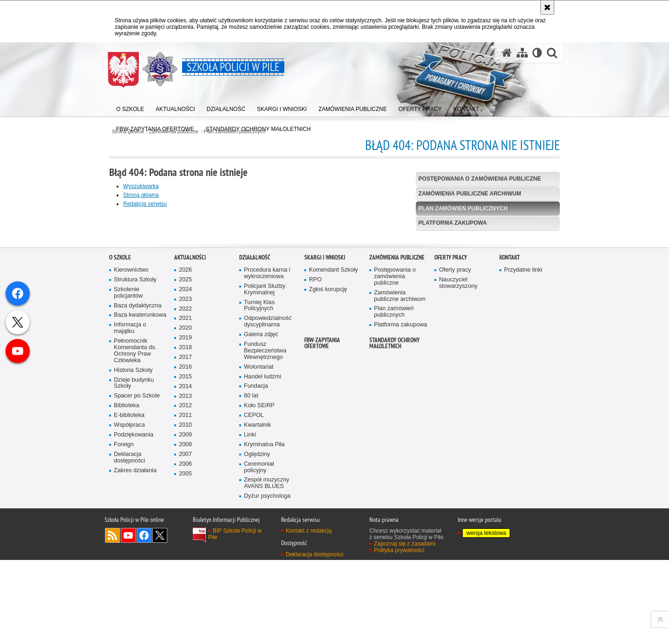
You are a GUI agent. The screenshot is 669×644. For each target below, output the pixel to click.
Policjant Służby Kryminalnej (265, 480)
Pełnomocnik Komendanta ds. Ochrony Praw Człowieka (135, 542)
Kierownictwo (131, 461)
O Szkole (120, 448)
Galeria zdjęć (261, 526)
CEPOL (254, 607)
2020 (185, 519)
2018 (185, 539)
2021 (185, 510)
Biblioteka (127, 597)
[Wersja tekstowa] (537, 53)
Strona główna (141, 195)
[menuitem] (130, 107)
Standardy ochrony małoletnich (394, 534)
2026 (185, 461)
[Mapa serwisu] (522, 53)
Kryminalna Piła (264, 635)
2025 (185, 471)
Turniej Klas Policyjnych (259, 497)
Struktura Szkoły (135, 471)
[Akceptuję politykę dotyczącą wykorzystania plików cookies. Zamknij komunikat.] (547, 7)
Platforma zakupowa (453, 223)
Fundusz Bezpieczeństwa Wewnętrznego (265, 542)
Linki (250, 626)
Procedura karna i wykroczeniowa (267, 464)
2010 (185, 616)
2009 (185, 626)
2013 (185, 587)
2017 (185, 548)
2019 (185, 529)
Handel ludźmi (262, 568)
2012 (185, 597)
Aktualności (190, 448)
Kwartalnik (257, 616)
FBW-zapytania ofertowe (322, 534)
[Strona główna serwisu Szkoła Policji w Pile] (507, 53)
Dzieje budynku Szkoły (134, 574)
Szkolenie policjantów (128, 484)
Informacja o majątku (130, 519)
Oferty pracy (451, 448)
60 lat (251, 587)
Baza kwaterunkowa (140, 506)
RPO (315, 471)
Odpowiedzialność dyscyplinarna (268, 513)
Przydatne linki (523, 461)
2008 (185, 635)
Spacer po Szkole (137, 587)
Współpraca (129, 616)
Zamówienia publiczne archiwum (470, 194)
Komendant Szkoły (333, 461)
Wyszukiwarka (141, 186)
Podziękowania (134, 626)
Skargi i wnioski (325, 448)
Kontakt (510, 448)
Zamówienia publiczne (397, 448)
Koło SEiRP (259, 597)
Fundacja (256, 577)
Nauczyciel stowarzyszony (458, 474)
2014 (185, 577)
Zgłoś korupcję (328, 480)
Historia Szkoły (133, 561)
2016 (185, 558)
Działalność (255, 448)
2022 (185, 500)
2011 (185, 607)
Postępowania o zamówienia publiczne (480, 179)
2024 (185, 480)
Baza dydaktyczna (138, 497)
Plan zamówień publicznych (463, 208)
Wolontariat (259, 558)
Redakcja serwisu (145, 204)
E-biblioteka (129, 607)
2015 (185, 568)
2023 (185, 490)
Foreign (124, 635)
